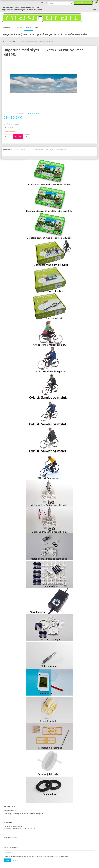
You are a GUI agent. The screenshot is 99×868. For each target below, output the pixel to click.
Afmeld (15, 860)
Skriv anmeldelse (35, 113)
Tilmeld (8, 860)
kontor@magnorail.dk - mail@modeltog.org (21, 7)
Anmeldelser (61, 150)
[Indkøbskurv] (96, 3)
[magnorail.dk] (42, 18)
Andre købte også (22, 150)
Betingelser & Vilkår (10, 811)
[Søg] (71, 3)
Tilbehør (50, 150)
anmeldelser (20, 113)
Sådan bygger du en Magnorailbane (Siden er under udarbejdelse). (24, 814)
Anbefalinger (38, 150)
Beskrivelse (8, 150)
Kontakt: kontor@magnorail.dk (13, 826)
